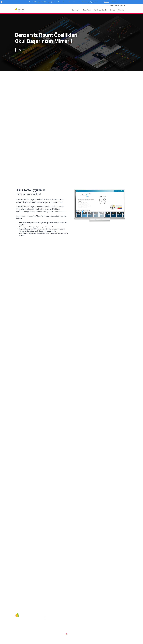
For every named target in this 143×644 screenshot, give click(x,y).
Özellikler (86, 632)
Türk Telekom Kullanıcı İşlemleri (115, 6)
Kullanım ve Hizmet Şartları (70, 624)
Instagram (51, 617)
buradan (106, 2)
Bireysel (86, 620)
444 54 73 (50, 623)
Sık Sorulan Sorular (89, 623)
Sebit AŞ (66, 617)
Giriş (84, 617)
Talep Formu (22, 50)
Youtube (50, 620)
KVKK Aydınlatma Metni (71, 628)
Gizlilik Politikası (69, 620)
